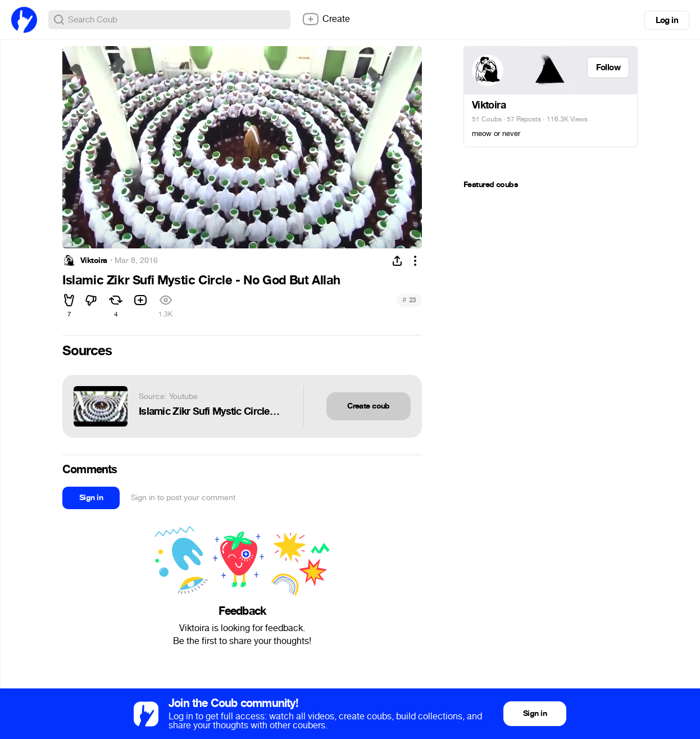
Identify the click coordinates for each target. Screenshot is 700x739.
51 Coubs (487, 119)
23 (409, 300)
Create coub (369, 406)
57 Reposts (524, 119)
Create (326, 19)
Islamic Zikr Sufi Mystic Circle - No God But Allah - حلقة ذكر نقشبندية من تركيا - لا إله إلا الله (210, 412)
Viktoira (94, 261)
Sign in (91, 498)
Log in (667, 20)
